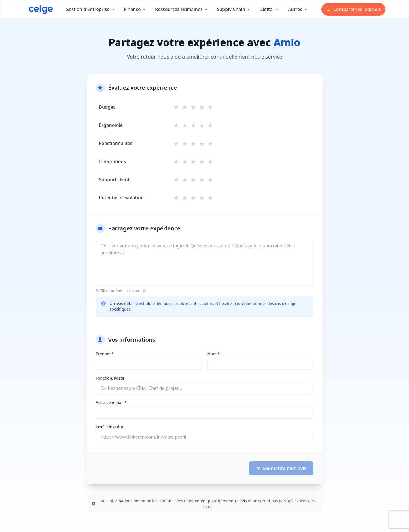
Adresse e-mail (110, 402)
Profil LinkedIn (110, 427)
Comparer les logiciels (353, 9)
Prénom (103, 354)
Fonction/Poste (110, 378)
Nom (212, 354)
